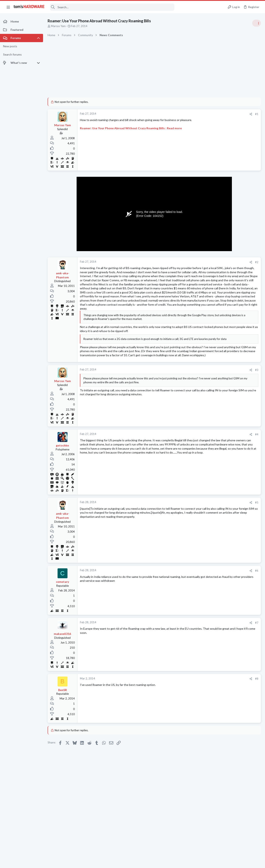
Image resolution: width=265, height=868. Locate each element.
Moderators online (214, 594)
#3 (190, 414)
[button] (8, 7)
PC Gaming (213, 280)
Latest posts (209, 442)
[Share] (185, 114)
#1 (190, 114)
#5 (190, 546)
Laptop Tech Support (219, 507)
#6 (190, 615)
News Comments (216, 256)
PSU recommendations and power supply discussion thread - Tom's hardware (232, 292)
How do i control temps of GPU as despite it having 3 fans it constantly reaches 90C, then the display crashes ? (233, 352)
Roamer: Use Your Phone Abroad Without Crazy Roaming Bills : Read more (131, 128)
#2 (190, 262)
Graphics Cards (216, 368)
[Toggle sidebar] (257, 23)
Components (214, 463)
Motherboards (215, 543)
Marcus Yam (58, 26)
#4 (190, 478)
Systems (211, 523)
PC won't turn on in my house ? (232, 515)
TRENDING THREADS (213, 223)
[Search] (112, 7)
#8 (190, 723)
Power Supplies (216, 308)
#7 (190, 667)
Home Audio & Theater (220, 564)
